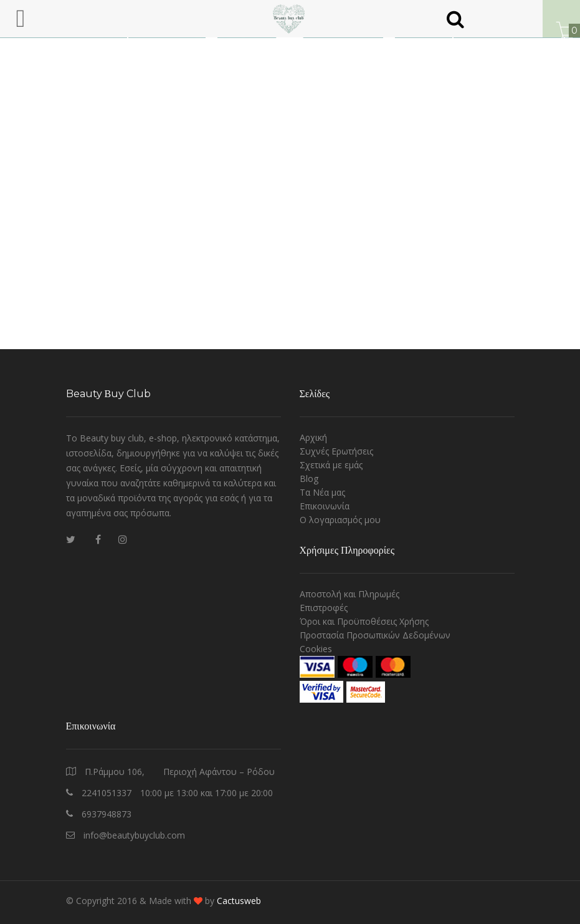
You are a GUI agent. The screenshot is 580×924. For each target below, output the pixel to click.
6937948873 (107, 814)
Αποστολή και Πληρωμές (349, 594)
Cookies (316, 649)
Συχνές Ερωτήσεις (336, 451)
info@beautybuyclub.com (134, 835)
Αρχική (313, 437)
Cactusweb (239, 901)
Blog (309, 479)
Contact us (303, 109)
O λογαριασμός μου (340, 520)
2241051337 (107, 793)
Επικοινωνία (325, 506)
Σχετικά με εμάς (331, 465)
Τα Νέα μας (322, 492)
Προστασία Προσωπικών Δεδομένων (375, 635)
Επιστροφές (324, 608)
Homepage (237, 109)
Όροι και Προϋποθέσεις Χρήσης (364, 621)
